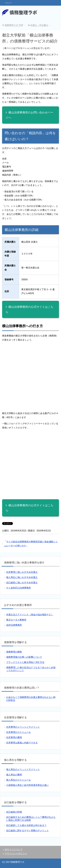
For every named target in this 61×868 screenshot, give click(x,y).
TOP (14, 25)
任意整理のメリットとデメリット (23, 727)
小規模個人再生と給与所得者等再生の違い (27, 785)
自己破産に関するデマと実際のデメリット (27, 831)
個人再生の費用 (14, 775)
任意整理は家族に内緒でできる (22, 743)
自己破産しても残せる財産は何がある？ (26, 825)
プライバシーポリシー (16, 854)
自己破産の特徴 (14, 812)
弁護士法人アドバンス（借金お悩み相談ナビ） (30, 615)
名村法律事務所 (14, 625)
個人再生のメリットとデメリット (23, 769)
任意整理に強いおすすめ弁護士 (22, 572)
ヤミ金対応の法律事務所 (19, 588)
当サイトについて (14, 849)
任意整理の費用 (14, 737)
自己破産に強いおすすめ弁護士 (22, 583)
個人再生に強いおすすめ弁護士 (22, 577)
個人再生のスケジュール (19, 780)
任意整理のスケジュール (19, 732)
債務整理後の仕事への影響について (24, 657)
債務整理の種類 (14, 652)
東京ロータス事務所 (16, 620)
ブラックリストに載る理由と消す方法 (25, 662)
